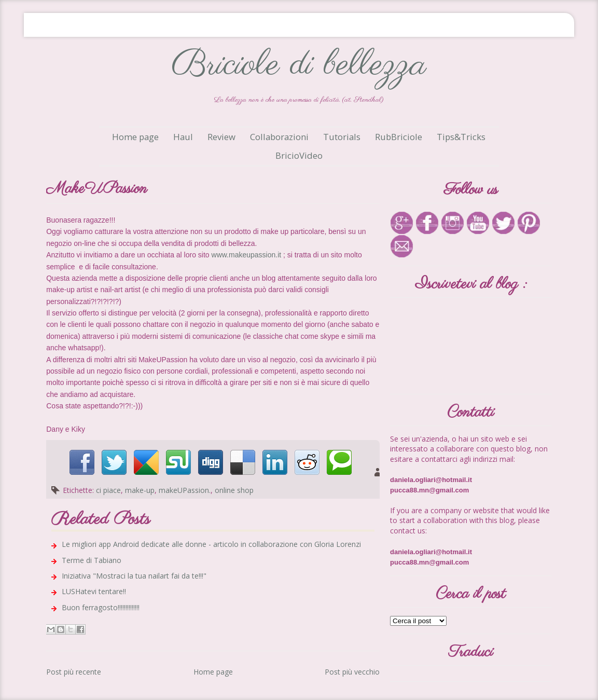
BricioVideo (299, 155)
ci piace (108, 490)
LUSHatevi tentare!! (94, 591)
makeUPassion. (185, 490)
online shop (234, 490)
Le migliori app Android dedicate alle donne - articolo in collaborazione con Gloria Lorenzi (211, 544)
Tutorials (342, 137)
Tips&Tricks (461, 137)
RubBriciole (399, 137)
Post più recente (74, 672)
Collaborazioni (279, 137)
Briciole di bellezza (299, 65)
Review (221, 137)
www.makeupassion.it (247, 255)
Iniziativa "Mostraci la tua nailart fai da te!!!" (134, 576)
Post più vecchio (352, 672)
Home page (135, 137)
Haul (183, 137)
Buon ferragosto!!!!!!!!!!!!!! (101, 607)
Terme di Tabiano (92, 560)
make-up (140, 490)
